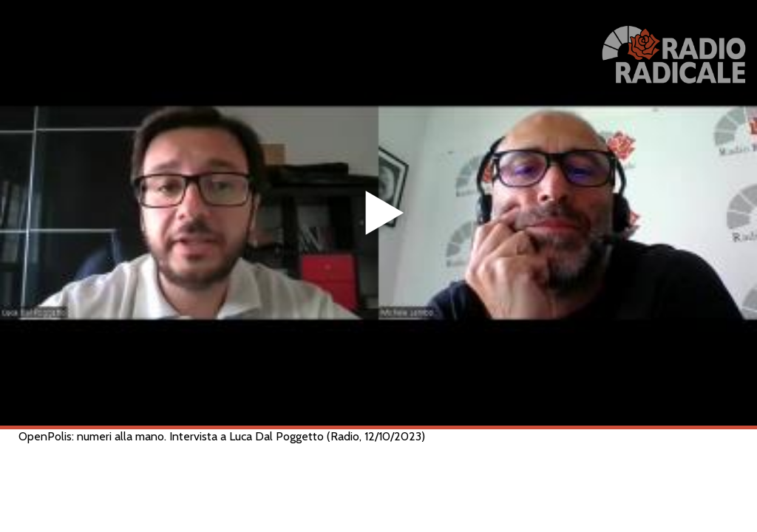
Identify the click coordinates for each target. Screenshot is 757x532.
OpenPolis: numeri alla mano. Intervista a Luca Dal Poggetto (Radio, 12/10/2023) (222, 436)
